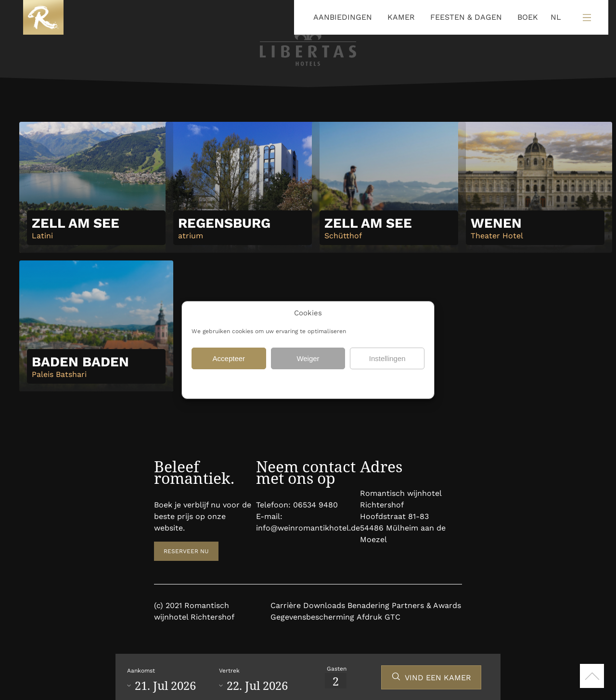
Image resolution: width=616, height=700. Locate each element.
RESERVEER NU (186, 551)
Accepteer (229, 358)
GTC (392, 617)
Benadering (368, 605)
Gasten (337, 669)
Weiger (308, 358)
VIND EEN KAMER (438, 678)
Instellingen (387, 358)
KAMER (401, 17)
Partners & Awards (426, 605)
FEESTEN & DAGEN (466, 17)
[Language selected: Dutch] (553, 18)
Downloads (324, 605)
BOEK (528, 17)
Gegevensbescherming (272, 383)
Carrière (286, 605)
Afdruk (369, 617)
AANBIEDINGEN (343, 17)
